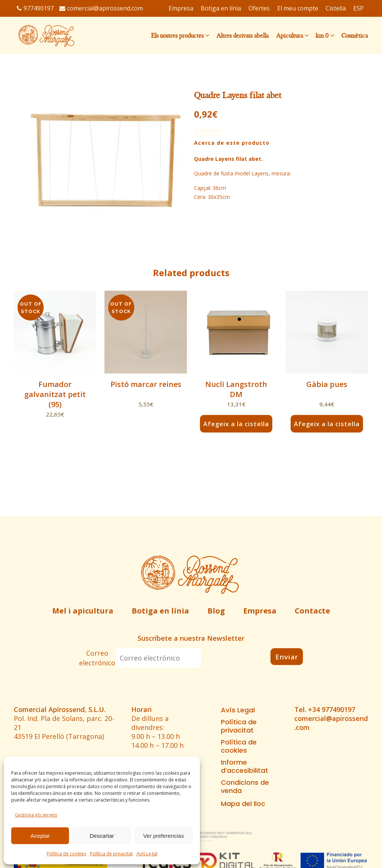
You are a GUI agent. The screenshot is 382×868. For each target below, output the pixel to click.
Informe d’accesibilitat (245, 766)
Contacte (312, 611)
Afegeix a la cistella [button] (236, 424)
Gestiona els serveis (36, 815)
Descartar (102, 836)
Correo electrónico (97, 658)
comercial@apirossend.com (101, 8)
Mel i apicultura (83, 611)
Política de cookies (66, 854)
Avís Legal (147, 854)
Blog (216, 611)
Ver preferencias (164, 836)
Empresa (260, 611)
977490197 (35, 8)
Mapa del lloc (243, 804)
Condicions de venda (245, 787)
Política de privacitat (111, 854)
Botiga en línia (160, 611)
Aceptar (40, 836)
